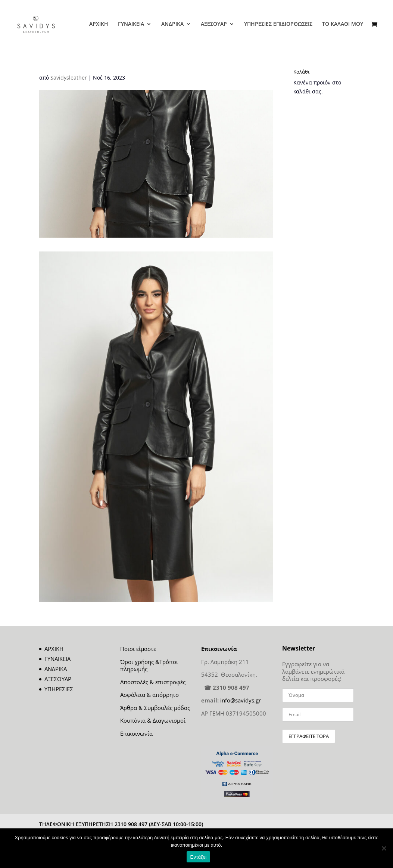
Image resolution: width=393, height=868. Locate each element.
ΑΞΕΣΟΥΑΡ (214, 24)
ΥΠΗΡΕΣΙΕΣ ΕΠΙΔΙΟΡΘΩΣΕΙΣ (278, 24)
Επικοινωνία (136, 733)
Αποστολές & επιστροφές (153, 682)
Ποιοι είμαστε (138, 649)
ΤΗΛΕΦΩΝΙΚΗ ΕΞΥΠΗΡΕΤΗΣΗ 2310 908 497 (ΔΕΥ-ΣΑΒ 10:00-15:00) (121, 824)
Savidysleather (69, 78)
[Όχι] (384, 848)
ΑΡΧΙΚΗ (99, 24)
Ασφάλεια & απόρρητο (149, 695)
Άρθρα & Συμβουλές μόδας (155, 708)
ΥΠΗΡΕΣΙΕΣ (59, 689)
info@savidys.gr (241, 700)
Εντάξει (199, 857)
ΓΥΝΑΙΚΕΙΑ (131, 24)
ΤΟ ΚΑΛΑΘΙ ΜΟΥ (343, 24)
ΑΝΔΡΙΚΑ (172, 24)
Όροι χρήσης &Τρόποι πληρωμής (149, 665)
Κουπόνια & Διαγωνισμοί (153, 720)
